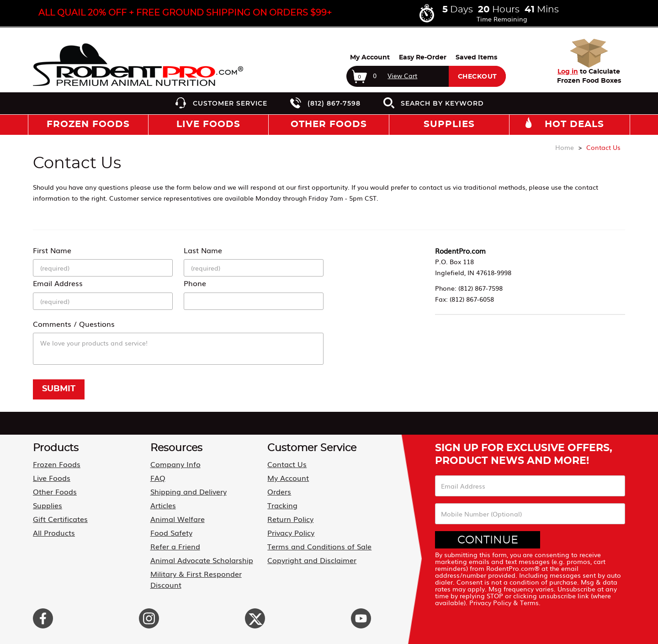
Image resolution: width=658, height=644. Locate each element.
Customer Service (230, 103)
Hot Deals (574, 124)
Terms (529, 602)
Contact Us (287, 464)
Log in (568, 72)
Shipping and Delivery (188, 491)
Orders (279, 491)
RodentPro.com (460, 250)
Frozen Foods (57, 464)
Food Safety (171, 532)
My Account (370, 58)
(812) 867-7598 (334, 103)
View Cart (402, 75)
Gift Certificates (60, 519)
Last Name (203, 250)
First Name (52, 250)
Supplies (48, 505)
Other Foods (55, 491)
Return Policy (290, 519)
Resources (176, 448)
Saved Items (476, 58)
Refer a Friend (175, 546)
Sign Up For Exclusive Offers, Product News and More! (524, 454)
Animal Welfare (178, 519)
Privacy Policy (291, 532)
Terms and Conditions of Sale (319, 546)
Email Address (58, 283)
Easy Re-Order (423, 58)
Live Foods (52, 478)
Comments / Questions (74, 324)
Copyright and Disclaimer (312, 560)
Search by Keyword (442, 103)
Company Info (175, 464)
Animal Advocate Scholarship (202, 560)
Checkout (478, 77)
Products (56, 448)
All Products (54, 532)
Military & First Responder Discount (196, 579)
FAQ (158, 478)
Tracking (282, 505)
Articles (163, 505)
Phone (195, 283)
